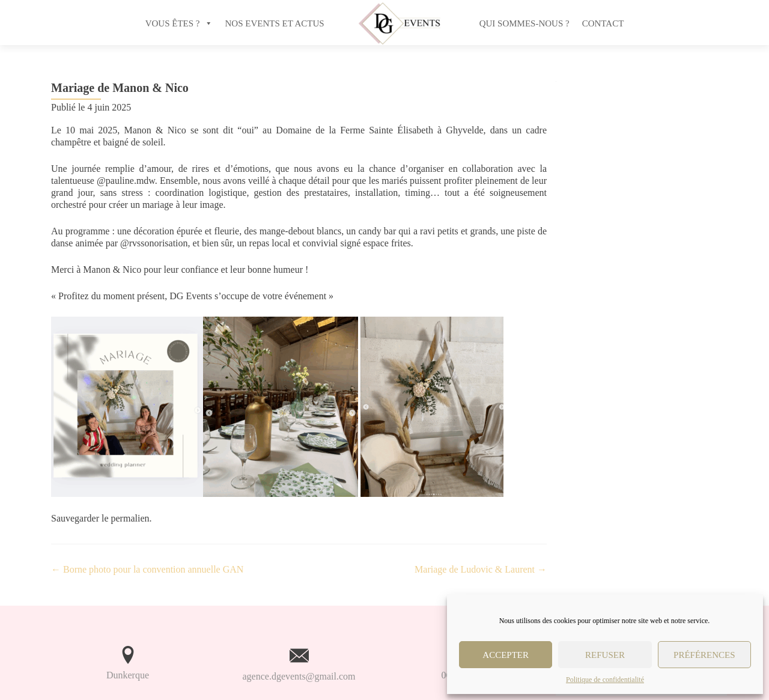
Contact (603, 23)
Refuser (605, 655)
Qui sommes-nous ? (524, 23)
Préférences (704, 655)
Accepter (506, 655)
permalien (130, 518)
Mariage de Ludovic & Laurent (481, 569)
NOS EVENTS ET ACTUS (275, 23)
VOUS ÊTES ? (173, 23)
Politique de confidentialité (605, 680)
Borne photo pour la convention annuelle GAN (147, 569)
